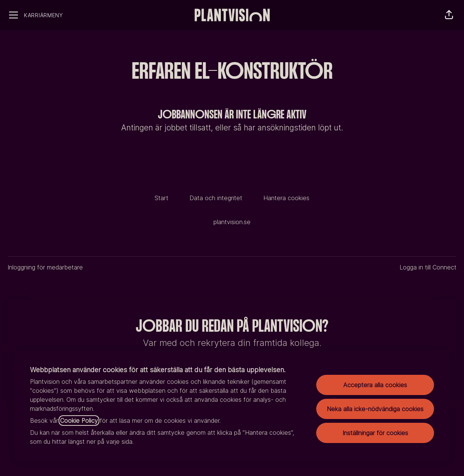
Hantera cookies (286, 198)
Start (161, 198)
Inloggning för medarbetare (45, 267)
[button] (449, 15)
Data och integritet (216, 198)
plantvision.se (232, 222)
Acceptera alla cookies (375, 385)
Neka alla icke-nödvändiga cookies (375, 409)
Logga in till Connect (428, 267)
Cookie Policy (79, 421)
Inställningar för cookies (375, 433)
